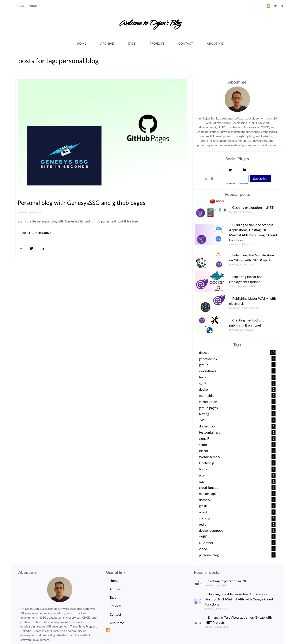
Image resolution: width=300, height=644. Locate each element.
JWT (202, 420)
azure (203, 444)
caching (204, 518)
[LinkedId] (282, 6)
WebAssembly (209, 457)
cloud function (210, 487)
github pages (208, 408)
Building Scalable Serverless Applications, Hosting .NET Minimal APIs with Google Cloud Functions (239, 599)
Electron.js (207, 463)
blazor (203, 469)
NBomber (206, 543)
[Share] (22, 248)
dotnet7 (205, 500)
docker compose (211, 530)
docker (204, 389)
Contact (186, 43)
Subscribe (260, 178)
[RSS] (268, 6)
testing (204, 414)
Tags (132, 43)
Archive (107, 43)
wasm (203, 475)
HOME (21, 6)
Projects (157, 43)
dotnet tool (207, 426)
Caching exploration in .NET (253, 207)
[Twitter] (276, 6)
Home (82, 43)
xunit (203, 383)
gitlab (203, 506)
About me (215, 43)
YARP (203, 536)
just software (244, 184)
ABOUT (33, 6)
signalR (204, 438)
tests (202, 377)
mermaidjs (206, 395)
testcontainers (209, 432)
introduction (208, 402)
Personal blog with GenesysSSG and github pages (82, 203)
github (204, 365)
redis (202, 524)
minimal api (207, 494)
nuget (203, 512)
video (203, 549)
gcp (202, 481)
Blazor (204, 451)
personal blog (209, 555)
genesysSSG (208, 359)
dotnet (204, 352)
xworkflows (207, 371)
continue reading (37, 233)
